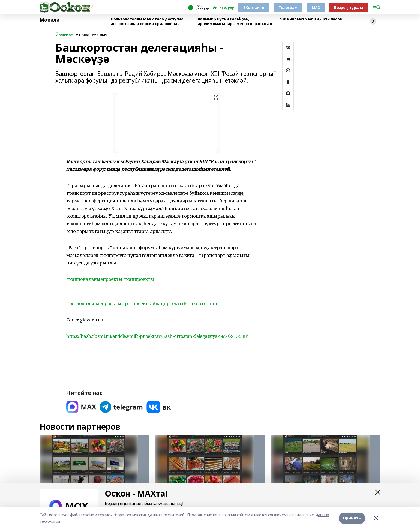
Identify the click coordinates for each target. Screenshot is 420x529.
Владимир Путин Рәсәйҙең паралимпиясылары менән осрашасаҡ (234, 21)
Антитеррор (223, 8)
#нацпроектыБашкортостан (185, 303)
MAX (316, 7)
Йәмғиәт (64, 35)
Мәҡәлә (49, 20)
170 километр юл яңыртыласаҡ (311, 19)
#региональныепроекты (94, 303)
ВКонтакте (254, 7)
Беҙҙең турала (349, 7)
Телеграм (288, 7)
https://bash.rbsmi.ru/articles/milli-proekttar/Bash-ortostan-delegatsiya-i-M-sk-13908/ (157, 336)
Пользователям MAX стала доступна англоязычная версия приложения (147, 21)
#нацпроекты (139, 279)
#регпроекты (137, 303)
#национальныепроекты (95, 279)
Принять (352, 518)
